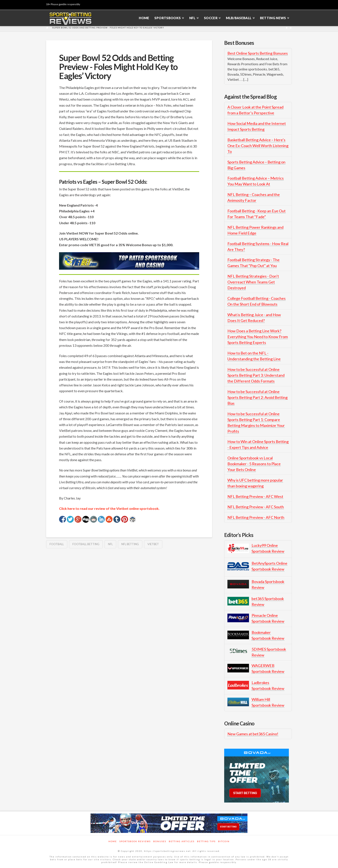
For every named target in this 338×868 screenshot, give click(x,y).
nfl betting (130, 544)
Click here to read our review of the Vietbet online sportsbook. (109, 508)
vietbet (153, 544)
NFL (110, 544)
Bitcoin (224, 841)
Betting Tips (206, 841)
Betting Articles (182, 841)
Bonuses (160, 841)
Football (57, 544)
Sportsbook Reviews (135, 841)
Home (113, 841)
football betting (86, 544)
